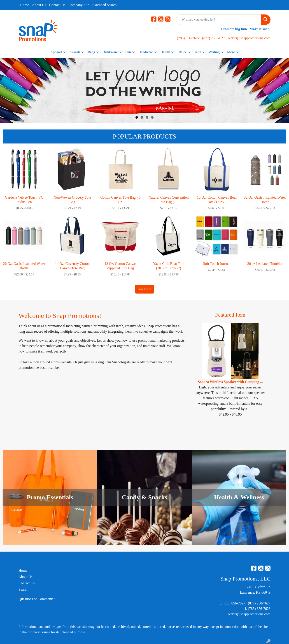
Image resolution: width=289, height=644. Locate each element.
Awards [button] (75, 52)
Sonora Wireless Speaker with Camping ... (230, 382)
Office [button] (182, 52)
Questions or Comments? (37, 599)
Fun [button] (128, 52)
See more (144, 289)
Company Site (79, 5)
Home (24, 5)
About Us (39, 5)
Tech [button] (198, 52)
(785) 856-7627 (188, 38)
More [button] (231, 52)
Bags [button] (91, 52)
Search (23, 589)
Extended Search (105, 5)
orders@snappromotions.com (249, 38)
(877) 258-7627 (214, 38)
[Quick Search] (218, 20)
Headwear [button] (146, 52)
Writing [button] (214, 52)
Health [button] (165, 52)
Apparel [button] (56, 52)
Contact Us (57, 5)
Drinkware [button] (110, 52)
